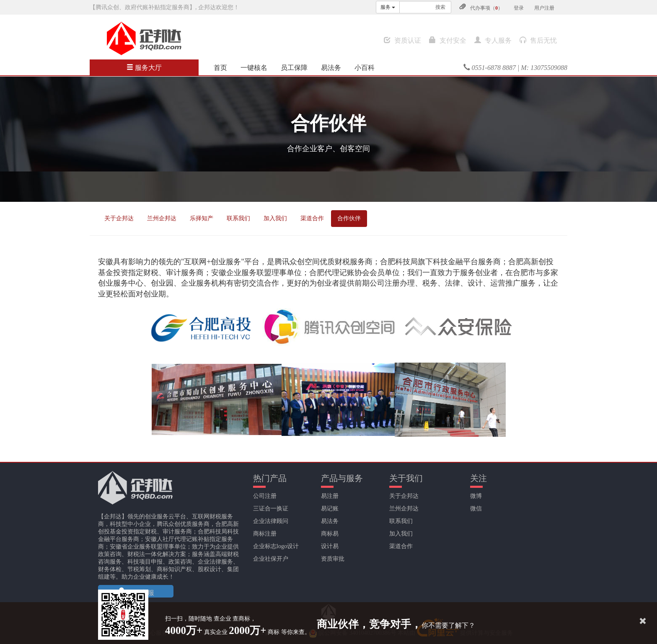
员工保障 (294, 68)
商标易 (330, 534)
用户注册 (544, 8)
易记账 (330, 509)
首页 (220, 68)
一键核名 (254, 68)
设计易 (330, 546)
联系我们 (238, 218)
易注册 (330, 496)
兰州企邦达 (162, 218)
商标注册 (265, 534)
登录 (519, 8)
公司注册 (265, 496)
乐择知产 (202, 218)
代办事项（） (486, 8)
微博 (476, 496)
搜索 (440, 7)
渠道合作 (312, 218)
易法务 (331, 68)
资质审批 (333, 559)
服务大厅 (144, 68)
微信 (476, 509)
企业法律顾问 (271, 521)
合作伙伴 (349, 218)
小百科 (365, 68)
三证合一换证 (271, 509)
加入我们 (275, 218)
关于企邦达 (119, 218)
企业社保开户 (271, 559)
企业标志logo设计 (276, 546)
